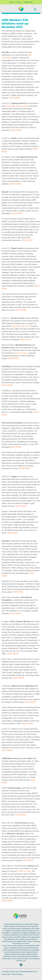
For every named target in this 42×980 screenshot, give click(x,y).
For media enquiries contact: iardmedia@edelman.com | (20, 972)
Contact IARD (28, 2)
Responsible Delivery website (17, 106)
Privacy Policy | (7, 974)
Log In (11, 2)
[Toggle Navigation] (35, 9)
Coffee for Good (24, 871)
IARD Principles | (18, 974)
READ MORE (15, 98)
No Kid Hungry (21, 353)
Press (19, 2)
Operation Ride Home (22, 326)
